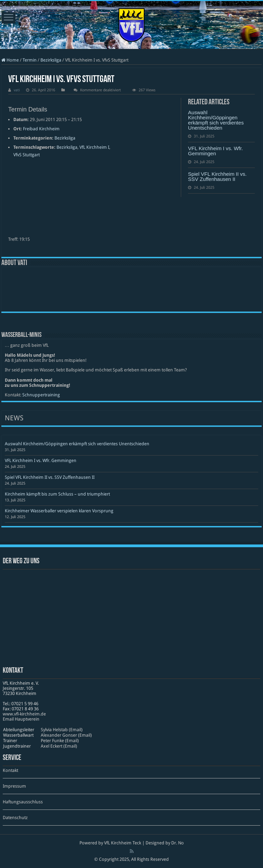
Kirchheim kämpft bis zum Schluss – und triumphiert (57, 494)
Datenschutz (15, 818)
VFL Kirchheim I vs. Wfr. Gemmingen (215, 151)
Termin (30, 60)
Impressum (14, 786)
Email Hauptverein (21, 719)
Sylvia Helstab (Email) (62, 730)
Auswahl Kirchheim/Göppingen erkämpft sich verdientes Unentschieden (216, 120)
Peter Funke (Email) (60, 741)
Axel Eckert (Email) (59, 746)
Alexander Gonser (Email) (66, 735)
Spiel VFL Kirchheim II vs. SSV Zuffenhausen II (217, 176)
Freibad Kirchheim (41, 129)
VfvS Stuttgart (27, 155)
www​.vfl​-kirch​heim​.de (24, 714)
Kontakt (10, 770)
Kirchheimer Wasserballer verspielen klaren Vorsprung (59, 511)
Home (10, 60)
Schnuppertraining (41, 395)
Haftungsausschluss (23, 802)
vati (17, 90)
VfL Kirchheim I (94, 147)
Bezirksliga (51, 60)
